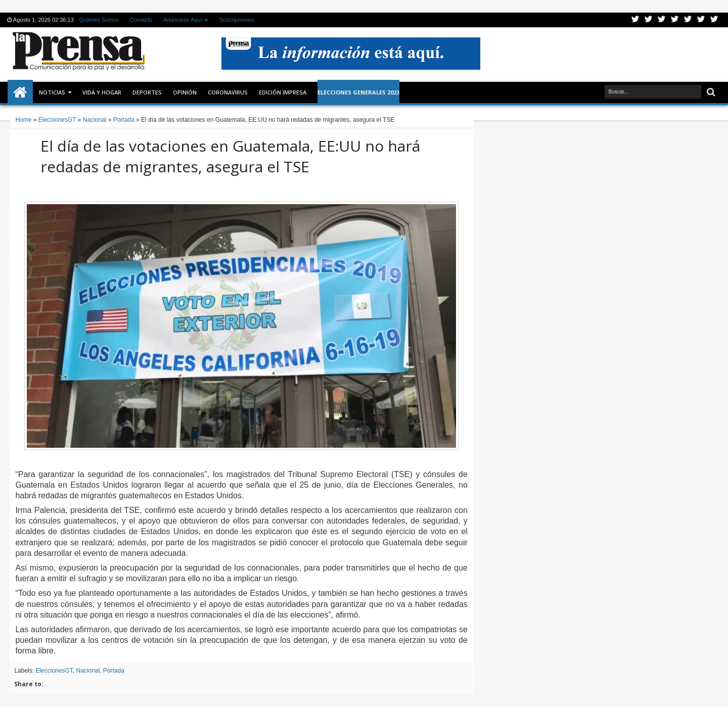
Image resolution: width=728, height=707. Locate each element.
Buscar (710, 92)
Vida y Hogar (102, 92)
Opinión (185, 92)
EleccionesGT (54, 671)
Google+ (662, 20)
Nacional (88, 671)
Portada (114, 671)
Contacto (141, 20)
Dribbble (701, 20)
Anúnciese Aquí (183, 20)
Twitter (635, 20)
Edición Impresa (283, 92)
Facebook (649, 20)
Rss (675, 20)
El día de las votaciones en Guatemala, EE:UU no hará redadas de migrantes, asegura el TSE (230, 156)
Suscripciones (237, 20)
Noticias (52, 92)
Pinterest (714, 20)
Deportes (147, 92)
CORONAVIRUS (228, 92)
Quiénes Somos (99, 20)
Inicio (20, 92)
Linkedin (688, 20)
